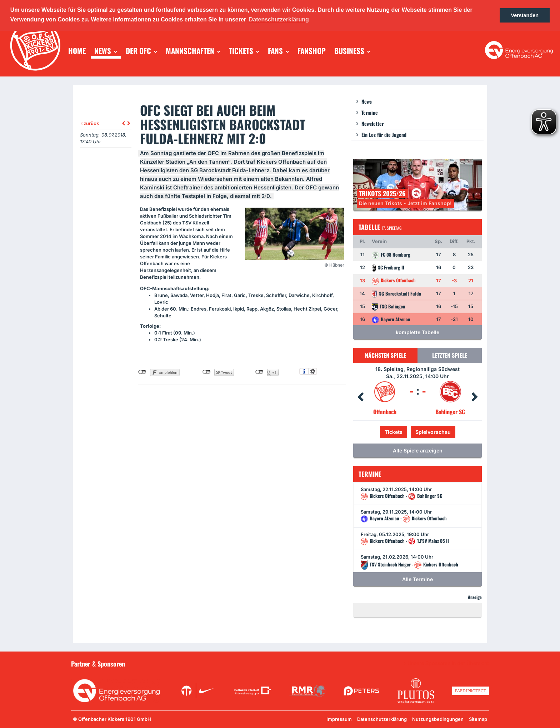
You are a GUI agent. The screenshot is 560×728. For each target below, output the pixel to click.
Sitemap (478, 719)
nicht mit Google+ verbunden (259, 372)
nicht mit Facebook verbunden (142, 372)
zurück (90, 123)
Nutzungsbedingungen (438, 719)
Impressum (339, 719)
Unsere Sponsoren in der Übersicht (448, 663)
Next (475, 397)
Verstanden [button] (525, 15)
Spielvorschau (433, 432)
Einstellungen (313, 371)
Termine (370, 112)
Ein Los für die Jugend (384, 135)
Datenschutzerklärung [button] (279, 19)
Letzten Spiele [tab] (450, 355)
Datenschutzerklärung (382, 719)
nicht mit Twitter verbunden (207, 372)
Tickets (394, 432)
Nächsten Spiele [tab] (386, 355)
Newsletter (372, 123)
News (367, 101)
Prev (360, 397)
